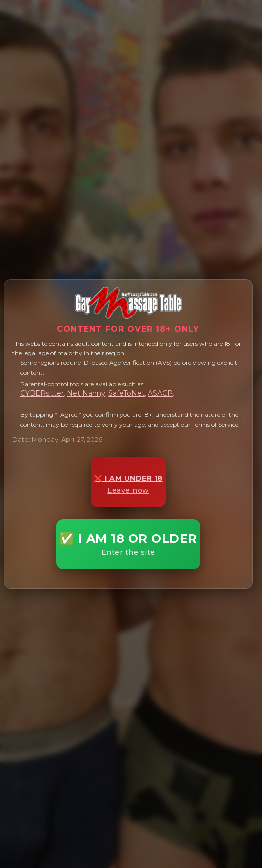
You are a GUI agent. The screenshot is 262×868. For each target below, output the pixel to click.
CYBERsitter (42, 393)
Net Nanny (86, 393)
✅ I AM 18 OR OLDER (128, 544)
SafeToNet (127, 393)
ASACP (160, 393)
